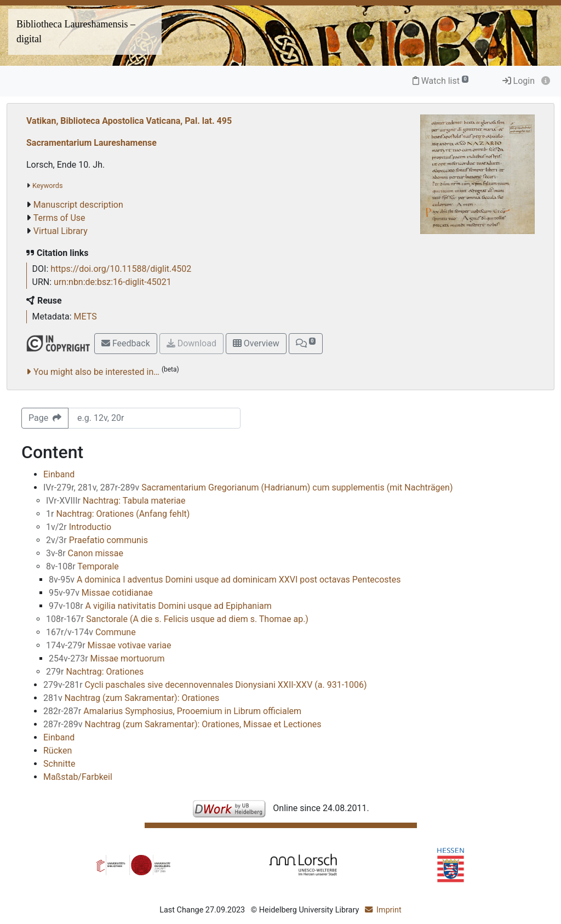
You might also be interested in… (96, 372)
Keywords (48, 186)
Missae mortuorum (107, 658)
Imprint (389, 910)
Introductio (79, 527)
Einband (59, 474)
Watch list (441, 81)
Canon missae (85, 553)
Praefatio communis (97, 540)
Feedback (126, 343)
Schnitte (59, 764)
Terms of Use (59, 218)
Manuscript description (78, 205)
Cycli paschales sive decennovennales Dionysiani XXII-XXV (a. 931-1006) (205, 685)
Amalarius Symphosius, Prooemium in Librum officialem (172, 711)
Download (191, 343)
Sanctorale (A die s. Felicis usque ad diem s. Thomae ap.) (177, 619)
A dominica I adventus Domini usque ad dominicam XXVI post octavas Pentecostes (225, 580)
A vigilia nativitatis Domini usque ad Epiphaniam (160, 606)
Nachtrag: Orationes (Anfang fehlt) (118, 514)
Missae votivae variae (109, 645)
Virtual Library (61, 231)
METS (85, 316)
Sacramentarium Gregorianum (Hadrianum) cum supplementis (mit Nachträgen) (248, 487)
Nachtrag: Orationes (95, 672)
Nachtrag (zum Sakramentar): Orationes (131, 698)
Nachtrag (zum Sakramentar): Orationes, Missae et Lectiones (182, 724)
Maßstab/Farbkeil (78, 777)
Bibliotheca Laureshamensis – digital (76, 32)
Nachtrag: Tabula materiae (116, 501)
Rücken (58, 751)
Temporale (82, 566)
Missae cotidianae (101, 593)
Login (519, 81)
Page (45, 418)
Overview (256, 343)
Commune (91, 632)
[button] (306, 344)
